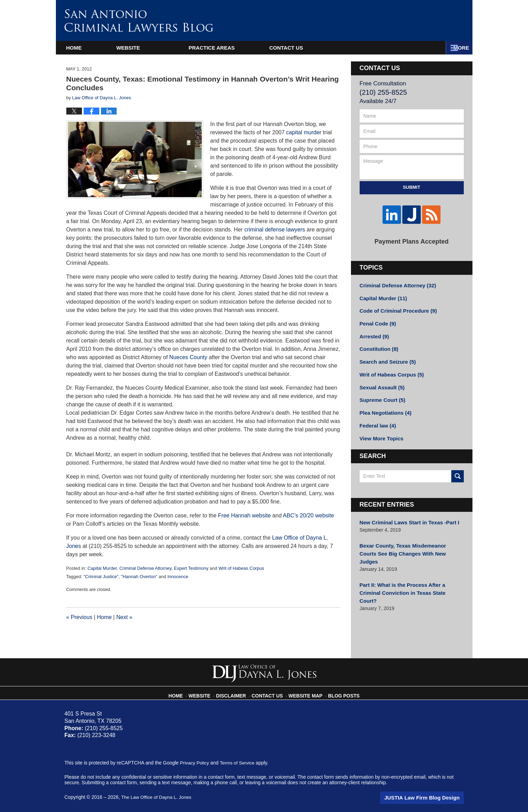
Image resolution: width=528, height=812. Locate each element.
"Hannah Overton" (139, 577)
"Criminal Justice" (101, 577)
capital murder (304, 132)
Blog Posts (340, 693)
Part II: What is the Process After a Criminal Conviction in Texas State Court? (410, 568)
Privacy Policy (195, 763)
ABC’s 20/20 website (308, 515)
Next (124, 617)
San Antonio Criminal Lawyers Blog (139, 20)
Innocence (178, 577)
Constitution (378, 343)
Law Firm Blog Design (431, 798)
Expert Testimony (191, 568)
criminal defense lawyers (275, 230)
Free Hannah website (245, 515)
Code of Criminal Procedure (395, 306)
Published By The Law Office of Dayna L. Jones (402, 22)
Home (88, 48)
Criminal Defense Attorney (145, 568)
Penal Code (376, 319)
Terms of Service (239, 763)
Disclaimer (236, 693)
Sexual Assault (380, 379)
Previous (79, 617)
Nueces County (189, 357)
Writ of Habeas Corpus (241, 568)
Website (156, 48)
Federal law (376, 416)
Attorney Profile (243, 48)
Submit (412, 187)
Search (458, 465)
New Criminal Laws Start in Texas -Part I (406, 511)
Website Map (304, 693)
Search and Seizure (386, 355)
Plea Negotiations (384, 404)
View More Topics (380, 428)
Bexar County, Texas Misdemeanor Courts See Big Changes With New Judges (408, 538)
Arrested (373, 331)
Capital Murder (102, 568)
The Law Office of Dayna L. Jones (158, 797)
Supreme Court (381, 391)
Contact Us (429, 48)
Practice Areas (340, 48)
